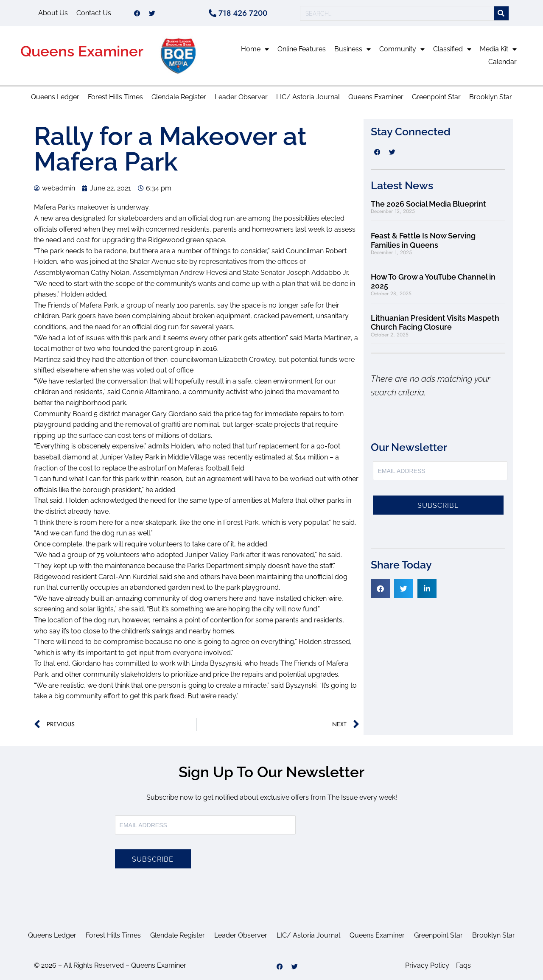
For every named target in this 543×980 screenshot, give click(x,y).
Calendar (502, 62)
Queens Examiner (82, 51)
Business (353, 49)
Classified (452, 49)
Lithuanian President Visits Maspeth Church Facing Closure (435, 323)
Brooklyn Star (491, 97)
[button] (380, 589)
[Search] (501, 13)
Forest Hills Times (115, 97)
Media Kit (498, 49)
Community (402, 49)
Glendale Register (179, 97)
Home (255, 49)
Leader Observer (241, 97)
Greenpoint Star (436, 97)
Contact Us (94, 13)
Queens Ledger (55, 97)
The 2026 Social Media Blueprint (428, 204)
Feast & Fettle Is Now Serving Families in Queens (423, 240)
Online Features (302, 49)
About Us (53, 13)
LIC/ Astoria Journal (308, 97)
